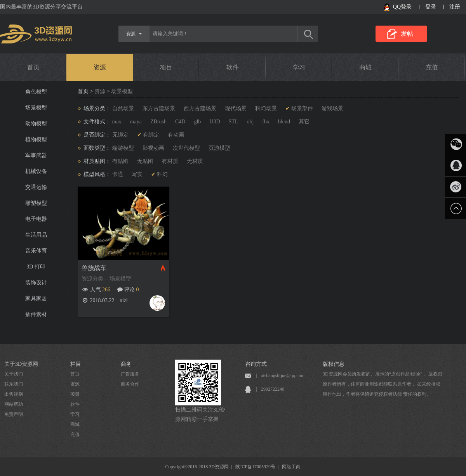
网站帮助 (14, 404)
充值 (432, 67)
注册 (455, 7)
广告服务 (130, 374)
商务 (126, 364)
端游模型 (123, 148)
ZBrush (158, 122)
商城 (365, 67)
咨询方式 (256, 364)
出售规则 (14, 394)
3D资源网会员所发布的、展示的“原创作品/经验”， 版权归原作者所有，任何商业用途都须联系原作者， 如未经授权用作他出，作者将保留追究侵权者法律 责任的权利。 (383, 384)
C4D (180, 122)
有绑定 (151, 135)
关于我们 (14, 374)
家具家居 (36, 299)
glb (197, 122)
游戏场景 (332, 108)
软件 (233, 67)
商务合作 (130, 384)
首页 (33, 67)
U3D (215, 122)
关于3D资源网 (21, 364)
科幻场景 (266, 108)
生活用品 (36, 235)
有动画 (176, 135)
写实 (137, 174)
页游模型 (219, 148)
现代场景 (236, 108)
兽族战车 (94, 268)
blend (284, 122)
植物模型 (36, 139)
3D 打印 (36, 267)
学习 (299, 67)
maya (136, 122)
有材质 (170, 161)
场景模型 (36, 108)
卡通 (118, 174)
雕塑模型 (36, 203)
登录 (431, 7)
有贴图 (120, 161)
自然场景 (123, 108)
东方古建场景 (159, 108)
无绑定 (120, 135)
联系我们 (14, 384)
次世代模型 (186, 148)
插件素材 (36, 314)
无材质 (195, 161)
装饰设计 (36, 283)
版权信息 (334, 364)
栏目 (76, 364)
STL (234, 122)
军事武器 (36, 155)
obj (250, 122)
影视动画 (153, 148)
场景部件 (302, 108)
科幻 (162, 174)
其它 (304, 122)
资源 (100, 67)
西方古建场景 (200, 108)
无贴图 (145, 161)
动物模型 (36, 124)
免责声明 (14, 414)
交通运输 (36, 187)
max (117, 122)
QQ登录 (402, 7)
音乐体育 (36, 251)
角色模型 (36, 92)
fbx (266, 122)
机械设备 (36, 171)
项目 (166, 67)
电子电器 (36, 219)
